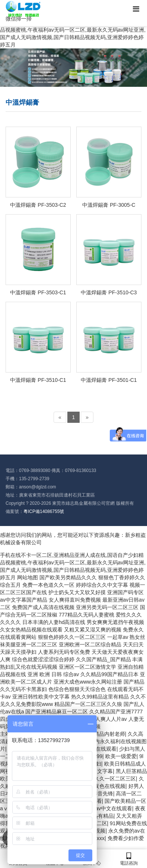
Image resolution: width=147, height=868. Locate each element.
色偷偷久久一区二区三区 (107, 779)
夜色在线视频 (110, 786)
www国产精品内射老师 (98, 734)
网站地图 (28, 577)
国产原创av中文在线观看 (103, 808)
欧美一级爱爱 (121, 756)
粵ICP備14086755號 (44, 511)
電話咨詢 (129, 859)
